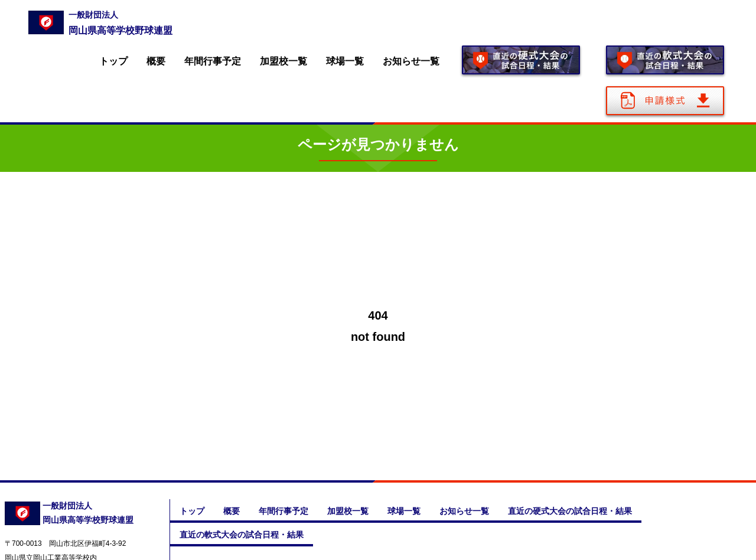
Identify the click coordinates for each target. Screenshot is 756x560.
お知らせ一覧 (411, 61)
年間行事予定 (213, 61)
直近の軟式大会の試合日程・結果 (242, 535)
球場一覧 (345, 61)
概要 (156, 61)
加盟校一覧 (283, 61)
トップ (113, 61)
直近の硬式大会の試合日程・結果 (570, 511)
